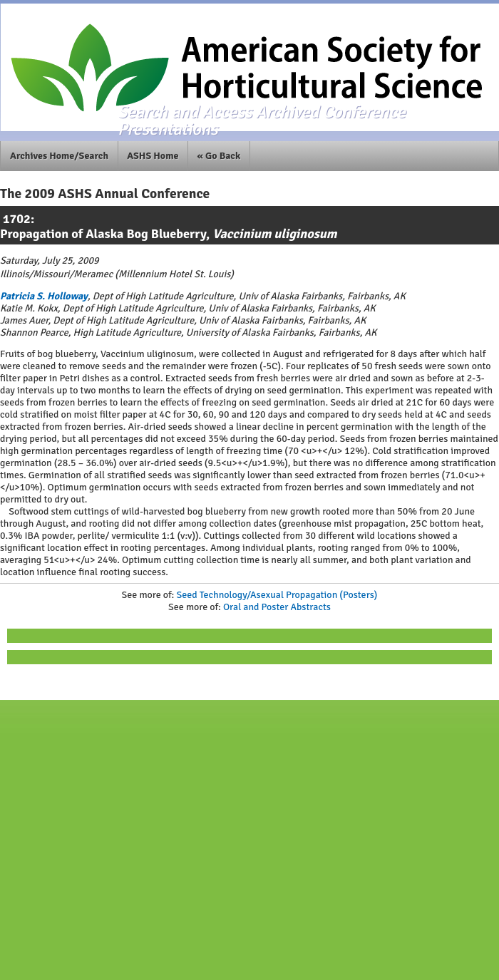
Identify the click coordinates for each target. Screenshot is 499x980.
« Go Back (219, 156)
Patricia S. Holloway (44, 296)
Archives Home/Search (59, 156)
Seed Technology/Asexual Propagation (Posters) (277, 595)
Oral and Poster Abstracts (277, 607)
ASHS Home (153, 156)
